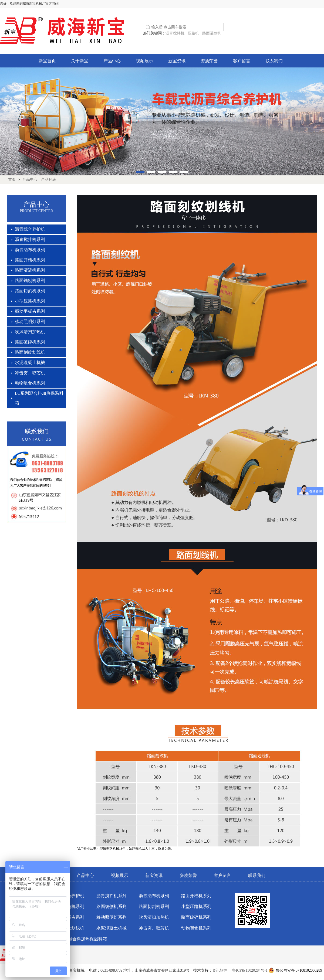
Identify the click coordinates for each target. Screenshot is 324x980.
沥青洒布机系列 (30, 250)
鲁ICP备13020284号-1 (250, 970)
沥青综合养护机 (30, 229)
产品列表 (49, 180)
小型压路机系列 (30, 301)
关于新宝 (80, 61)
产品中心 (112, 61)
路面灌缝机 (212, 33)
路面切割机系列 (30, 291)
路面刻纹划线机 (30, 352)
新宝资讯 (177, 61)
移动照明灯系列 (30, 321)
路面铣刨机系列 (30, 280)
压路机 (193, 33)
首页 (12, 180)
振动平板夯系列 (30, 311)
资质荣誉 (209, 61)
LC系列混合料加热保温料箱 (80, 939)
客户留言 (242, 61)
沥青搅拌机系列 (30, 239)
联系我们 (274, 61)
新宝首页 (47, 61)
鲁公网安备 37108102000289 (296, 970)
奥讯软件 (220, 970)
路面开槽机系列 (30, 260)
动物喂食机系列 (30, 383)
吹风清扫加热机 (30, 332)
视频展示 (144, 61)
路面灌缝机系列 (30, 270)
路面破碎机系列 (30, 342)
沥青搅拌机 (175, 33)
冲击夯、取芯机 (30, 373)
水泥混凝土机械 (30, 363)
